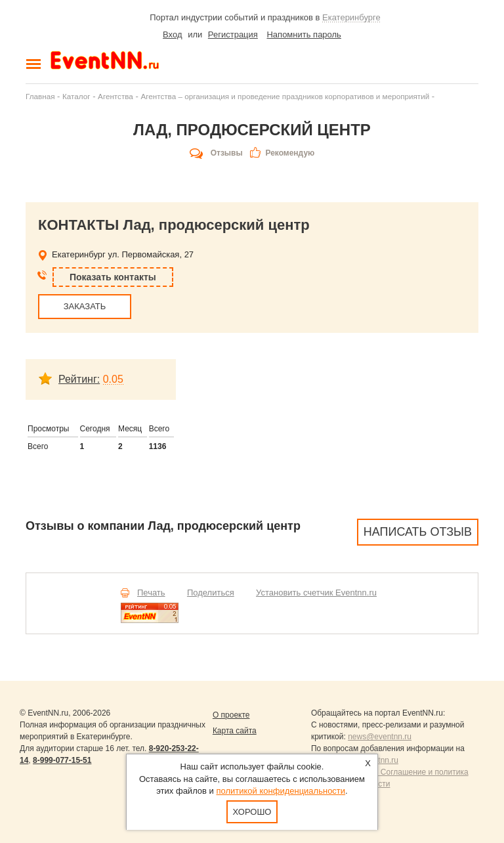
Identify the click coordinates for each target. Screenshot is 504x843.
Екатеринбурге (351, 17)
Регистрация (233, 34)
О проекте (231, 715)
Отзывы (227, 153)
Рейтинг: (79, 379)
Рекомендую (290, 153)
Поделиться (211, 593)
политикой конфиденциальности (281, 791)
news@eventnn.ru (380, 737)
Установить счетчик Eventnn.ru (316, 593)
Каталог (76, 96)
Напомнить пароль (304, 34)
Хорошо (252, 812)
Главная (40, 96)
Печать (151, 593)
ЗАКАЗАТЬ (85, 306)
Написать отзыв (418, 532)
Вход (172, 34)
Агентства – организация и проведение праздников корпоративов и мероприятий (285, 96)
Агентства (115, 96)
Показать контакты (113, 277)
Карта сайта (235, 731)
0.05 (113, 379)
